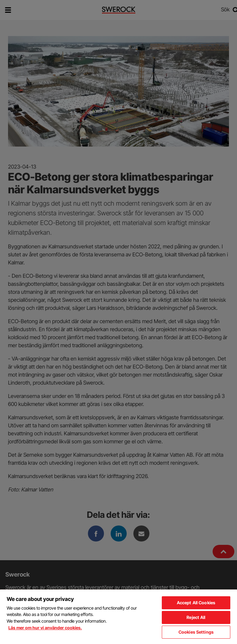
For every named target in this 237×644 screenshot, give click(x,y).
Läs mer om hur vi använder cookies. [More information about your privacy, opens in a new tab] (45, 628)
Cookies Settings (196, 632)
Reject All (196, 617)
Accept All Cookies (196, 603)
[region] (118, 616)
